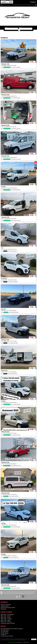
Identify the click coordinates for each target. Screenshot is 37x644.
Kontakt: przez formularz (7, 636)
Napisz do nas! (15, 642)
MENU (2, 5)
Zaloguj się (33, 2)
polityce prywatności (23, 640)
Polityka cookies (5, 606)
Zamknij (34, 639)
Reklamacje (3, 609)
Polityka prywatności (6, 605)
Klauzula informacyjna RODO (8, 608)
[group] (18, 17)
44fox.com (26, 642)
